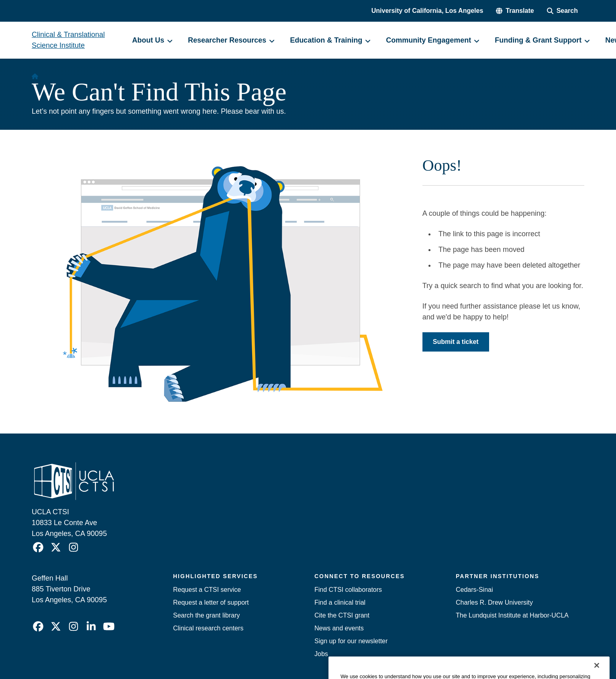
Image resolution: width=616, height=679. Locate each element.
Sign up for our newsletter (351, 641)
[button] (515, 11)
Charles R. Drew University (494, 602)
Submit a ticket (456, 342)
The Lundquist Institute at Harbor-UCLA (512, 615)
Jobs (321, 654)
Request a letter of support (211, 602)
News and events (339, 628)
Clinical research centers (208, 628)
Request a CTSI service (207, 590)
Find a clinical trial (340, 602)
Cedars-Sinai (474, 590)
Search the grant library (206, 615)
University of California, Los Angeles (427, 11)
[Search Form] (562, 11)
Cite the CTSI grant (342, 615)
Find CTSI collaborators (348, 590)
